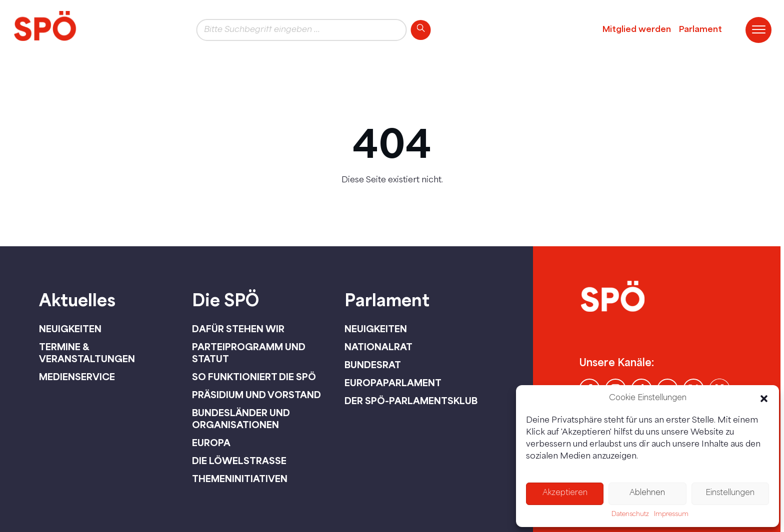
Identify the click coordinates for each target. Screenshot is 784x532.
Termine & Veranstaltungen (87, 353)
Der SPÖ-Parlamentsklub (411, 401)
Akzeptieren (565, 493)
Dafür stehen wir (238, 329)
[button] (764, 399)
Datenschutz (630, 515)
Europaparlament (393, 383)
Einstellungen (730, 493)
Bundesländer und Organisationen (241, 419)
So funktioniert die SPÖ (254, 377)
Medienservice (77, 377)
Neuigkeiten (70, 329)
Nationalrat (378, 347)
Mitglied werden (637, 30)
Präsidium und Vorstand (256, 395)
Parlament (700, 30)
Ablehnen (647, 493)
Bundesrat (373, 365)
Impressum (671, 515)
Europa (211, 443)
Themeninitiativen (240, 479)
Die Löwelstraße (239, 461)
